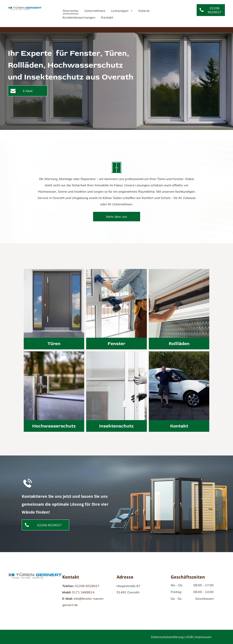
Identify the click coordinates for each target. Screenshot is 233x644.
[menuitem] (71, 11)
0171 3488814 (83, 592)
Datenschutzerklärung (167, 637)
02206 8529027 (87, 586)
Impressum (203, 637)
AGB (189, 637)
